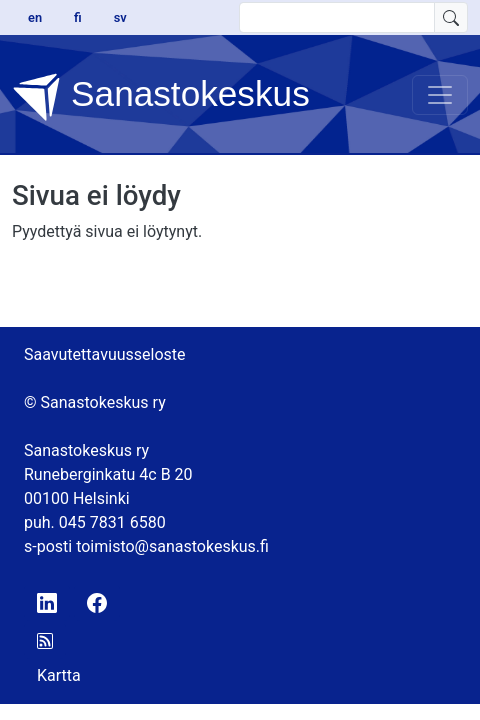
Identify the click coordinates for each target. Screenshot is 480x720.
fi (78, 17)
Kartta (59, 675)
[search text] (337, 17)
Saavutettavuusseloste (105, 354)
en (35, 17)
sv (120, 17)
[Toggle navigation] (440, 95)
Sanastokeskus (161, 97)
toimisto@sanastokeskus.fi (172, 546)
